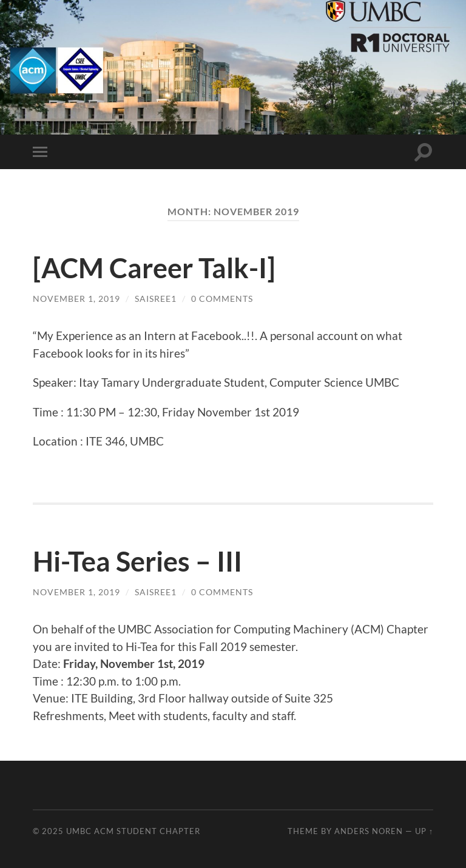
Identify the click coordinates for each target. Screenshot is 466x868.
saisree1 (156, 299)
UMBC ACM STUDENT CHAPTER (133, 831)
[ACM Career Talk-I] (154, 268)
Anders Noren (369, 831)
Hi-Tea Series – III (137, 561)
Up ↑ (424, 831)
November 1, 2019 (76, 299)
